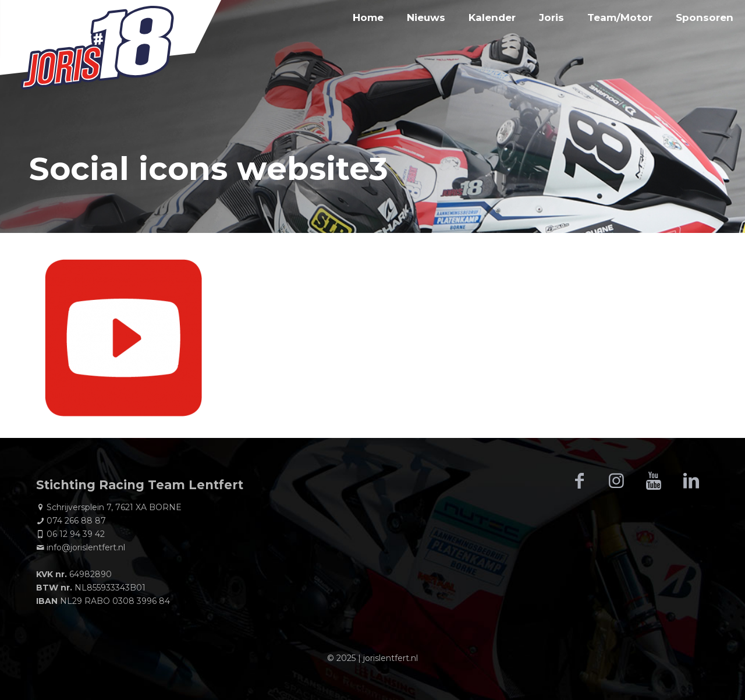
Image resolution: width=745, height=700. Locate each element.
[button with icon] (579, 481)
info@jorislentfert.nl (86, 547)
